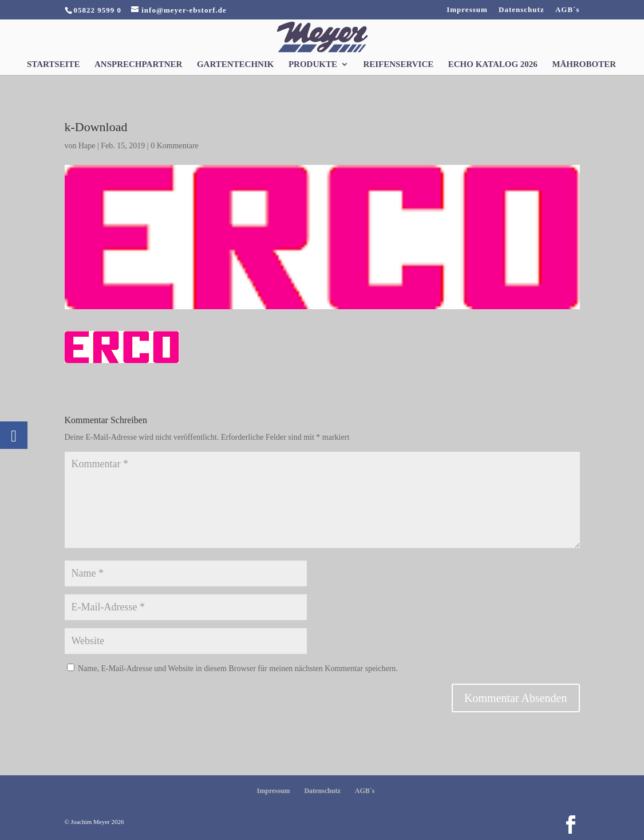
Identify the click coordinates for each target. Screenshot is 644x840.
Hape (87, 146)
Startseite (54, 64)
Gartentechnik (236, 64)
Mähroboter (584, 64)
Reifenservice (398, 64)
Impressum (467, 10)
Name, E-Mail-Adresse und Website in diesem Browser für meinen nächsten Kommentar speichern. (238, 669)
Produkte (313, 64)
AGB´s (568, 10)
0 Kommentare (175, 146)
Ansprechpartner (138, 64)
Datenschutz (521, 10)
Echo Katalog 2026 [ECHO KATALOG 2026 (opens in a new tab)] (493, 64)
